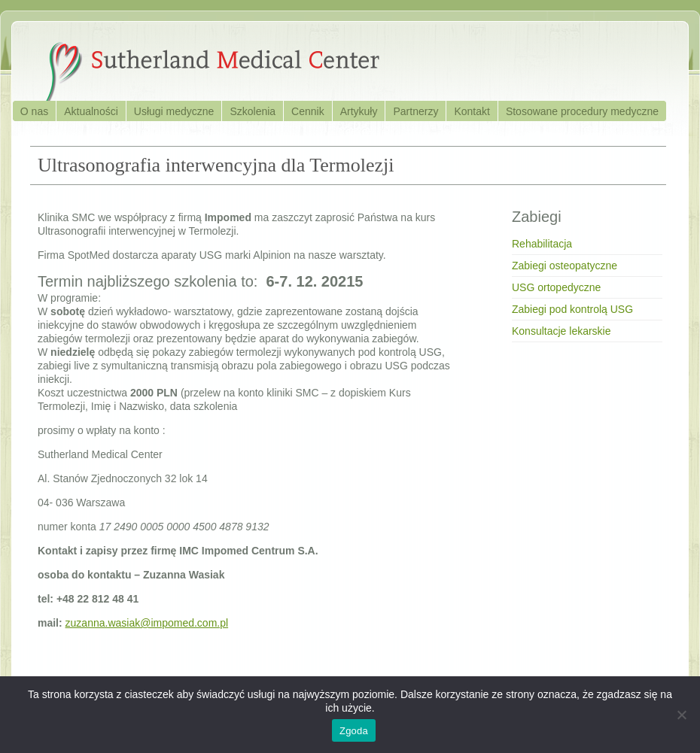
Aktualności (91, 111)
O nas (34, 111)
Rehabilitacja (542, 244)
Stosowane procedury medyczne (582, 111)
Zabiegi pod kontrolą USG (572, 309)
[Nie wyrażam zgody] (681, 715)
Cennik (308, 111)
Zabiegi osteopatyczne (565, 266)
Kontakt (472, 111)
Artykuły (359, 111)
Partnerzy (415, 111)
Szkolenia (253, 111)
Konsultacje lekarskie (562, 331)
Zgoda (354, 731)
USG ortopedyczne (556, 287)
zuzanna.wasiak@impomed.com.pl (147, 623)
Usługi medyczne (174, 111)
